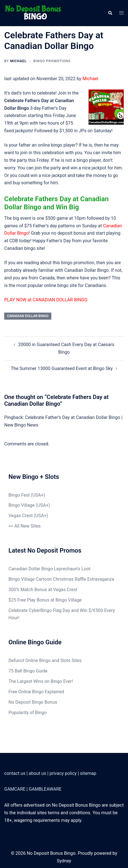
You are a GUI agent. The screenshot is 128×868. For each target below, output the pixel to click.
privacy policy (63, 773)
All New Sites (27, 526)
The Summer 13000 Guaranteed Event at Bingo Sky (62, 368)
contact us (15, 773)
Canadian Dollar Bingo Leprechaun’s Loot (49, 569)
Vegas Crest (21, 516)
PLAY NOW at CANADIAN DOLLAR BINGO (46, 300)
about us (37, 773)
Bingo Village (22, 505)
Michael (18, 61)
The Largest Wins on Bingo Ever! (41, 681)
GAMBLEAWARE (45, 789)
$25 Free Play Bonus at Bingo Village (45, 600)
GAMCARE (15, 789)
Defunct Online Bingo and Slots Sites (45, 660)
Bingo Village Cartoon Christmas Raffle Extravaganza (61, 579)
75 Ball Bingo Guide (28, 671)
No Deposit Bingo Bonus (33, 702)
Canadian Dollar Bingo (28, 316)
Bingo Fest (19, 495)
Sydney (64, 861)
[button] (110, 13)
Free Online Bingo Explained (36, 692)
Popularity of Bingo (27, 713)
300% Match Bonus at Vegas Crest (43, 590)
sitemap (88, 773)
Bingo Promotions (52, 61)
